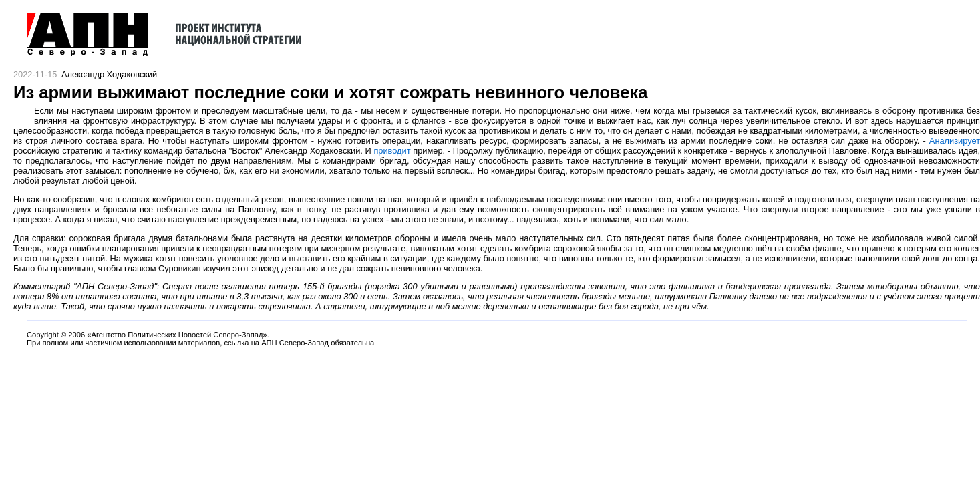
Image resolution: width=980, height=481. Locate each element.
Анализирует (955, 141)
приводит (392, 151)
